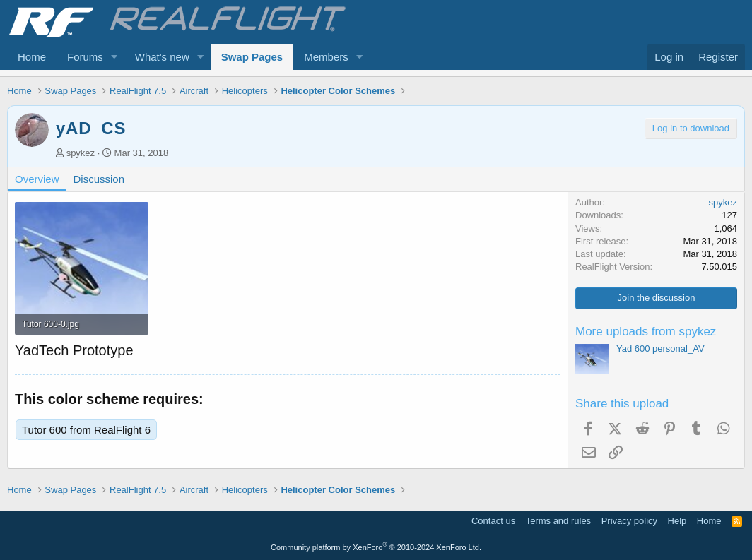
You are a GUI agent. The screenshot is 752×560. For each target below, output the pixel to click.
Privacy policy (629, 521)
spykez (81, 153)
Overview (37, 179)
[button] (114, 57)
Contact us (493, 521)
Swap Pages (252, 57)
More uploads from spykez (646, 332)
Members (326, 57)
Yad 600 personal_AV (660, 348)
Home (32, 57)
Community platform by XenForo (376, 547)
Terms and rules (558, 521)
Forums (85, 57)
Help (677, 521)
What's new (162, 57)
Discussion (99, 179)
